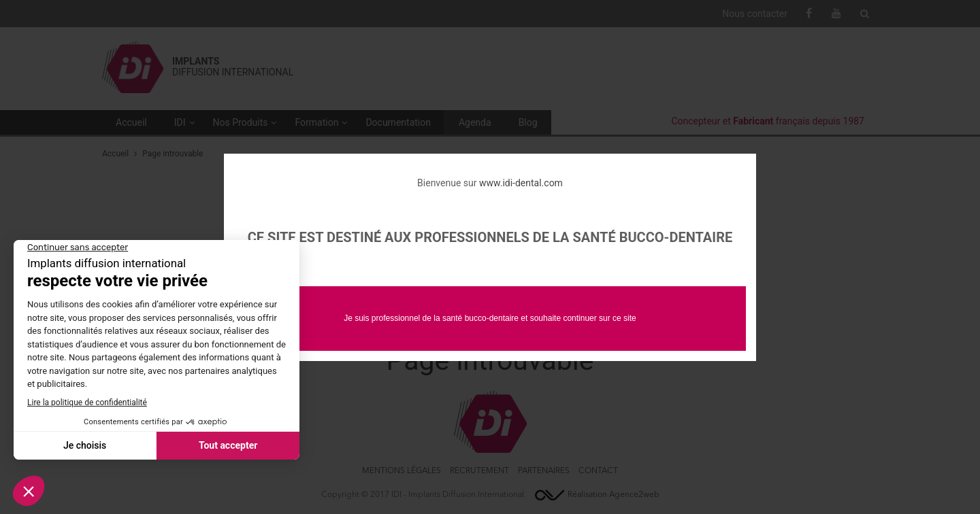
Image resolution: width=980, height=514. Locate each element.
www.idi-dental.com (521, 183)
